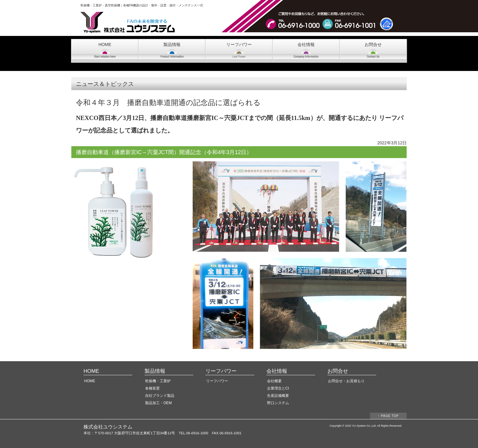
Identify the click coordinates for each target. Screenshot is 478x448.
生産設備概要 (278, 396)
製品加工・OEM (158, 403)
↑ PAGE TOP (388, 416)
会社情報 (306, 44)
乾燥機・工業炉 (158, 381)
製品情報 (172, 44)
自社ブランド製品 (160, 396)
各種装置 (152, 388)
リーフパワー (239, 44)
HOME (105, 44)
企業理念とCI (278, 388)
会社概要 (274, 381)
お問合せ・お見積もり (346, 381)
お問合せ (373, 44)
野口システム (278, 403)
